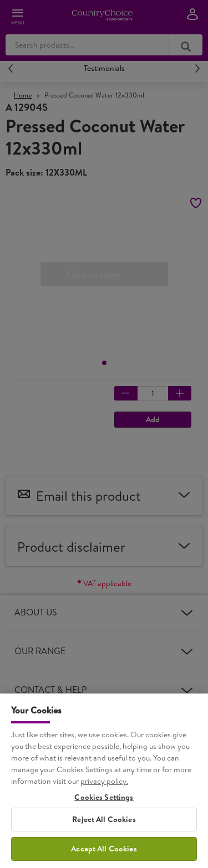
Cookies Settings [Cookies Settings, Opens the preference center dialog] (104, 808)
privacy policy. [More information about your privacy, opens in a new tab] (104, 792)
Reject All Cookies (104, 830)
